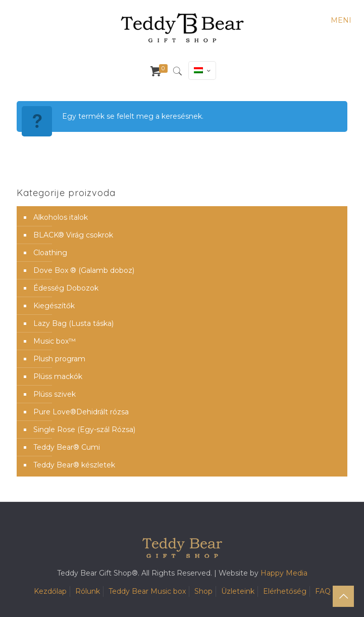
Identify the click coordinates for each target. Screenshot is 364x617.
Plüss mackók (58, 376)
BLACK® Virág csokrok (73, 235)
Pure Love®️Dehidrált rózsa (81, 412)
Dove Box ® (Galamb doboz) (84, 270)
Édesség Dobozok (66, 288)
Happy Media (284, 573)
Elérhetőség (285, 591)
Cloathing (50, 253)
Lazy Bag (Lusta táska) (73, 323)
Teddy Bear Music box (147, 591)
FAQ (323, 591)
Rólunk (88, 591)
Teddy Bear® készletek (74, 465)
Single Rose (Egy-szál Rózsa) (84, 430)
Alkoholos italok (61, 217)
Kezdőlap (50, 591)
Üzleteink (238, 591)
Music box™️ (55, 341)
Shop (203, 591)
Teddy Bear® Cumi (67, 447)
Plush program (59, 359)
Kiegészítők (54, 306)
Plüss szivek (55, 394)
